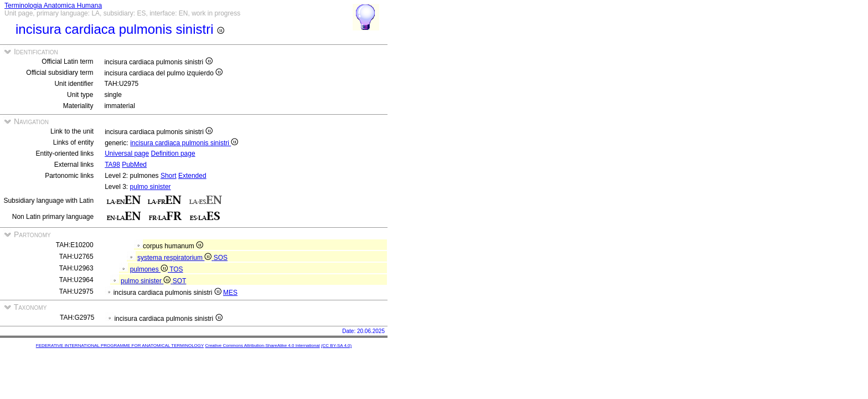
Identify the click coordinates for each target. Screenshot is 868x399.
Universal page (127, 154)
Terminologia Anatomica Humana (53, 6)
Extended (192, 176)
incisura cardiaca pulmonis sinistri (184, 143)
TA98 (112, 165)
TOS (176, 269)
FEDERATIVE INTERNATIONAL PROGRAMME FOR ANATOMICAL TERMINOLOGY (120, 346)
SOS (221, 258)
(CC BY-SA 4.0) (336, 346)
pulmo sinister (151, 187)
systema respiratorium (175, 258)
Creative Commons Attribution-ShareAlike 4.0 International (262, 346)
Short (169, 176)
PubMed (134, 165)
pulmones (150, 269)
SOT (180, 281)
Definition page (173, 154)
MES (230, 293)
